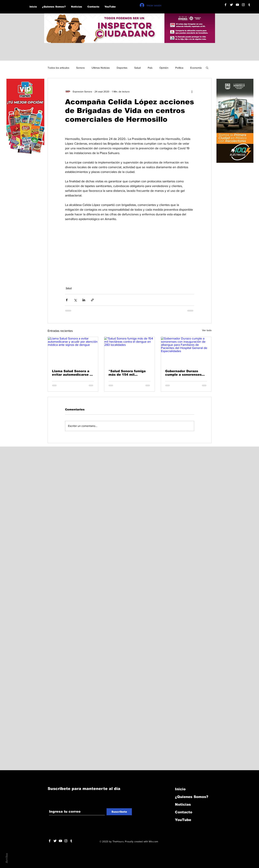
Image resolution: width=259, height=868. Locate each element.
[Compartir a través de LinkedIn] (84, 300)
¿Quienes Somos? (192, 797)
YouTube (183, 820)
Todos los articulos (58, 68)
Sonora (80, 68)
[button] (207, 68)
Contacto (184, 812)
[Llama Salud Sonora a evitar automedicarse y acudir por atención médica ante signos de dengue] (73, 351)
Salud (138, 68)
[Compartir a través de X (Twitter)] (75, 300)
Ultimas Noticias (101, 68)
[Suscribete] (119, 812)
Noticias (183, 804)
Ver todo (207, 330)
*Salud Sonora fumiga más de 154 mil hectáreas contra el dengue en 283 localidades (127, 373)
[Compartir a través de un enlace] (92, 300)
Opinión (164, 68)
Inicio (180, 789)
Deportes (122, 68)
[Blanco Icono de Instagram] (243, 5)
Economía (196, 68)
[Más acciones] (192, 92)
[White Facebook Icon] (50, 841)
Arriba (7, 858)
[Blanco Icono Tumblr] (249, 5)
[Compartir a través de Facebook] (67, 300)
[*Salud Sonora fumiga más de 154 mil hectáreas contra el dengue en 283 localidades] (129, 351)
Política (179, 68)
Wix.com (153, 841)
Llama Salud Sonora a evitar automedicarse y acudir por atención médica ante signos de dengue (72, 373)
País (150, 68)
